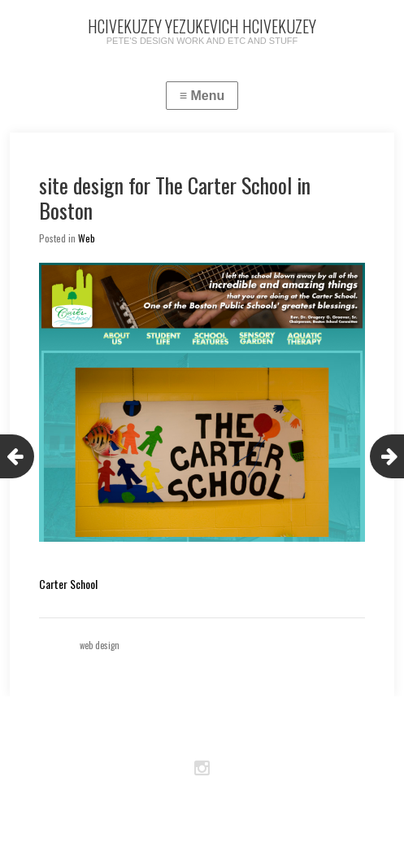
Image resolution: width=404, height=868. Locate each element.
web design (100, 645)
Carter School (68, 584)
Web (87, 238)
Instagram (202, 769)
